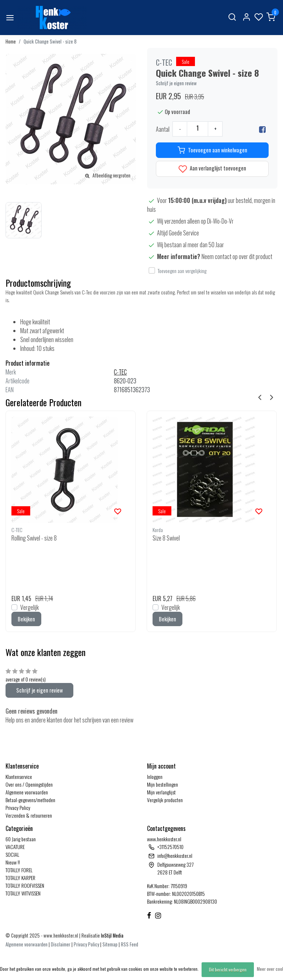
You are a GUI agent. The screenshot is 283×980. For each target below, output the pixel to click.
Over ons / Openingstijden (29, 784)
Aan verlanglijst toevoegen (212, 169)
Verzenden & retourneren (29, 815)
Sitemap (110, 944)
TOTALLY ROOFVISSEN (25, 885)
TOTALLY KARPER (20, 878)
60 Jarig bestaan (21, 839)
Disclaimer (61, 944)
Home (11, 42)
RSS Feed (130, 944)
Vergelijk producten (165, 800)
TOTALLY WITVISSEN (23, 893)
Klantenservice (19, 777)
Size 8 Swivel (166, 538)
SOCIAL (12, 854)
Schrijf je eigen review (176, 83)
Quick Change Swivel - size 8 (50, 42)
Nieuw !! (13, 862)
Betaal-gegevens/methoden (30, 800)
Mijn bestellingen (163, 784)
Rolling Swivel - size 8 (34, 538)
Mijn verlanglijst (161, 792)
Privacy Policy (18, 808)
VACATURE (15, 847)
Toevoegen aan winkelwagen (212, 150)
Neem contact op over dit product (237, 256)
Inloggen (155, 777)
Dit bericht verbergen (228, 969)
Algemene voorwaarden (27, 792)
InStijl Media (112, 936)
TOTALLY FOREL (19, 870)
